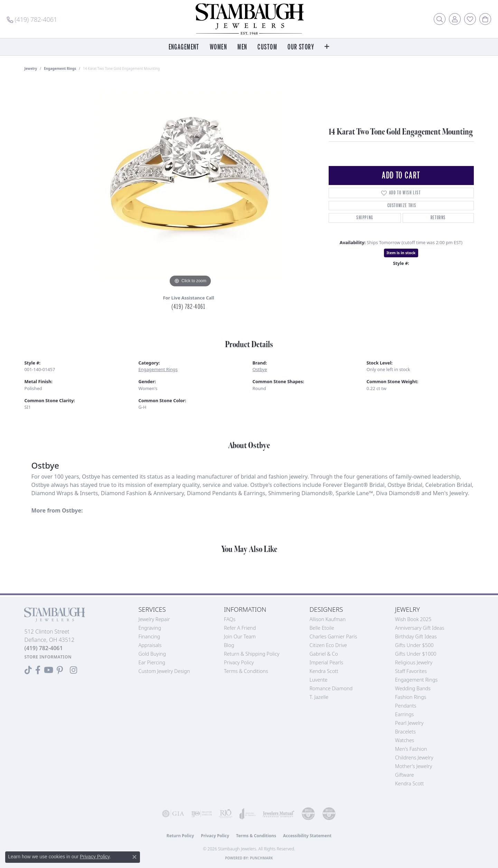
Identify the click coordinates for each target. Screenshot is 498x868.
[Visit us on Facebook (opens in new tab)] (38, 670)
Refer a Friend (240, 628)
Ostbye (260, 369)
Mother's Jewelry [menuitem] (414, 766)
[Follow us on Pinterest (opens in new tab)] (60, 670)
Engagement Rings (60, 68)
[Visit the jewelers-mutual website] (279, 814)
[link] (32, 19)
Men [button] (242, 47)
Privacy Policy (239, 662)
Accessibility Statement (307, 836)
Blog (229, 645)
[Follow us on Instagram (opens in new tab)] (73, 670)
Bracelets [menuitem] (405, 732)
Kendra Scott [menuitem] (409, 783)
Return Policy (180, 836)
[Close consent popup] (134, 857)
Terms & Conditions (246, 671)
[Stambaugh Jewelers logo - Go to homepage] (249, 19)
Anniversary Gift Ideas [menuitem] (420, 628)
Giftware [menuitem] (405, 775)
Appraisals (150, 645)
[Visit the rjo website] (226, 814)
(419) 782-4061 (188, 307)
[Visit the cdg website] (308, 814)
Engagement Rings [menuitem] (416, 680)
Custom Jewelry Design (164, 671)
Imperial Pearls (327, 662)
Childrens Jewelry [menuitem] (414, 758)
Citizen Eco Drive (328, 645)
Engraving (150, 628)
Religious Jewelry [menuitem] (414, 662)
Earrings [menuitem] (404, 714)
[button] (440, 19)
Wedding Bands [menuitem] (413, 688)
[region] (190, 185)
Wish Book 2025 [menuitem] (413, 619)
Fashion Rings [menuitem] (411, 697)
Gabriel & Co (324, 654)
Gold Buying (152, 654)
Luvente (319, 680)
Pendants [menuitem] (406, 706)
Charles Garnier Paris (333, 636)
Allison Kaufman (328, 619)
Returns (438, 218)
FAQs (230, 619)
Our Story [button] (301, 47)
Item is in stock (401, 253)
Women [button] (218, 47)
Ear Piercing (152, 662)
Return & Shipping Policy (252, 654)
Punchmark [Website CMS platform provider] (261, 858)
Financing (149, 636)
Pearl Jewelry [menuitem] (409, 723)
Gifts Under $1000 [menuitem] (416, 654)
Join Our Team (240, 636)
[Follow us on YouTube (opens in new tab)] (49, 670)
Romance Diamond (331, 688)
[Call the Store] (44, 648)
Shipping (365, 218)
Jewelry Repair (154, 619)
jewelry (31, 68)
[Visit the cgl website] (329, 814)
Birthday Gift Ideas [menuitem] (416, 636)
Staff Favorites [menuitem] (411, 671)
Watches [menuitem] (405, 740)
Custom (267, 47)
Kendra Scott (324, 671)
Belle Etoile (322, 628)
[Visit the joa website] (248, 814)
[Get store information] (48, 657)
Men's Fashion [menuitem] (411, 749)
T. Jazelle (319, 697)
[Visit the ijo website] (201, 814)
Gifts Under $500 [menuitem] (414, 645)
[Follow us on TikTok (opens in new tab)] (28, 670)
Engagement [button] (184, 47)
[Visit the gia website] (173, 814)
